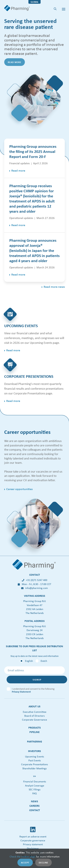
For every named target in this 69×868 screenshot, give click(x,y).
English (29, 661)
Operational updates (21, 218)
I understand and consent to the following (33, 689)
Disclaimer (33, 848)
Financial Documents (35, 781)
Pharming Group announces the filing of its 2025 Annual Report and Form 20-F (33, 151)
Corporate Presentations (34, 764)
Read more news (54, 287)
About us (34, 706)
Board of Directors (34, 716)
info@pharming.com (34, 588)
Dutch (44, 661)
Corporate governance (33, 840)
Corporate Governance (34, 720)
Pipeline (34, 732)
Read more (15, 62)
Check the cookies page (22, 857)
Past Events (35, 760)
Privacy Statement (21, 692)
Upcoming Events (34, 756)
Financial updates (20, 163)
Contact (35, 810)
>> (34, 776)
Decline (43, 862)
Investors (34, 751)
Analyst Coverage (35, 786)
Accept (25, 862)
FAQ (34, 793)
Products (35, 728)
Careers (34, 806)
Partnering (34, 741)
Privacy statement (33, 844)
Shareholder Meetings (34, 768)
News (34, 801)
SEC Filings (35, 789)
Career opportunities (19, 489)
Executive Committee (35, 712)
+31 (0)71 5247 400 (34, 580)
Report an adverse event (33, 836)
